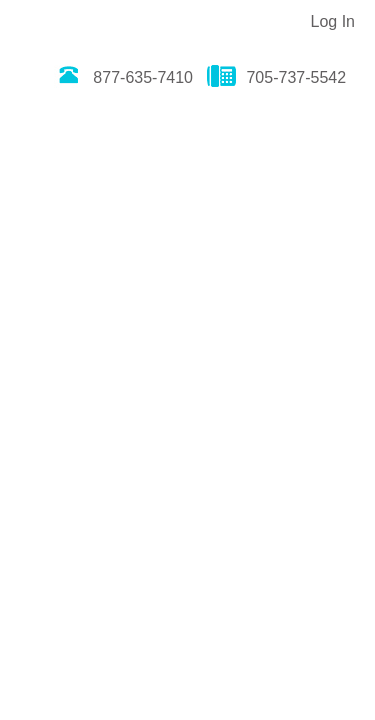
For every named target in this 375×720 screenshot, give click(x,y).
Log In (333, 21)
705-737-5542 (276, 77)
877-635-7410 (123, 77)
